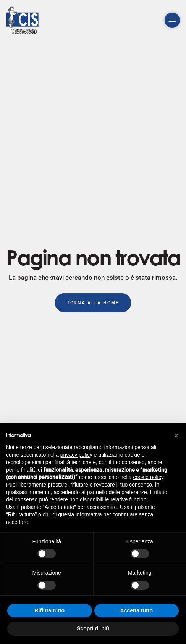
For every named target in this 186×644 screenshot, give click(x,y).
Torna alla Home (93, 302)
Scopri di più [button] (93, 628)
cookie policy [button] (148, 477)
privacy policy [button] (76, 455)
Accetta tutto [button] (136, 610)
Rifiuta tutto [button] (49, 610)
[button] (176, 435)
